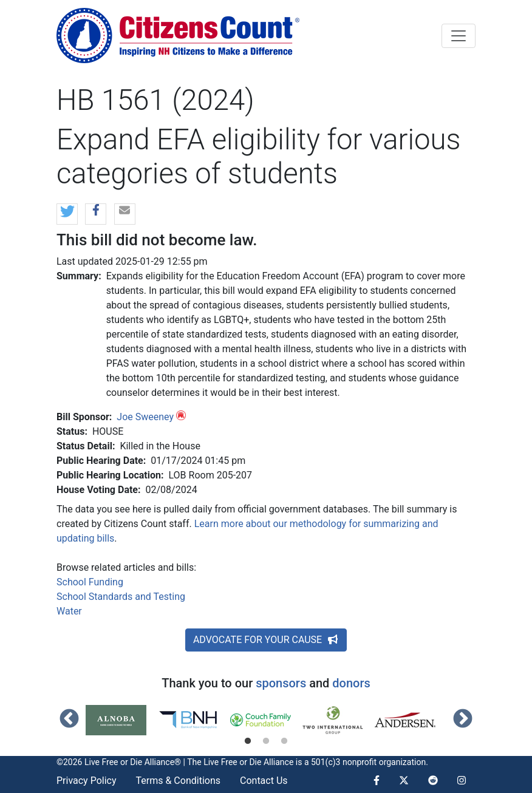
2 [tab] (266, 741)
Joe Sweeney (145, 417)
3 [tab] (284, 741)
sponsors (281, 683)
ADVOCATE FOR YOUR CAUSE (266, 640)
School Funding (90, 582)
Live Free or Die (232, 762)
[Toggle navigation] (459, 36)
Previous (69, 720)
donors (351, 683)
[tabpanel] (122, 720)
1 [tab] (248, 741)
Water (69, 611)
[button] (67, 215)
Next (463, 720)
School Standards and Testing (121, 597)
